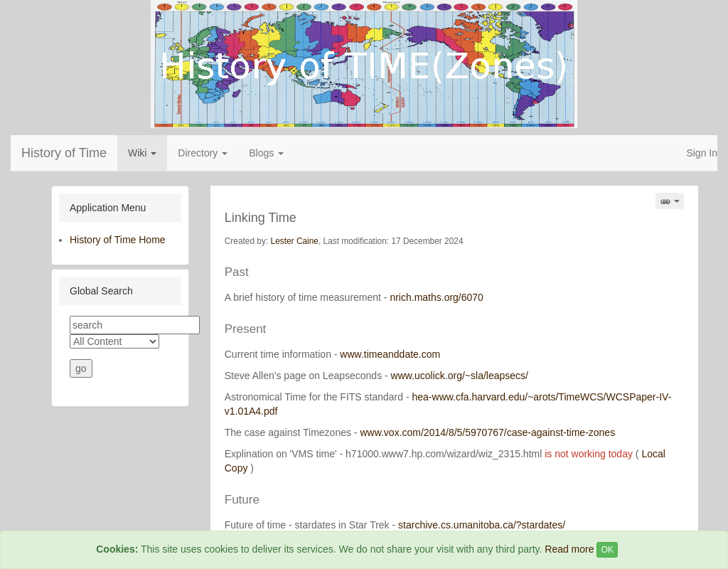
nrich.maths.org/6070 (437, 297)
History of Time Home (118, 240)
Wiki (142, 153)
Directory (203, 153)
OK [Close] (607, 550)
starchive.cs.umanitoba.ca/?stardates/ (482, 525)
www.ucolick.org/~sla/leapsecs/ (460, 376)
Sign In (702, 153)
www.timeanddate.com (390, 354)
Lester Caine (295, 241)
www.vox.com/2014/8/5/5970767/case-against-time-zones (487, 432)
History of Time (64, 153)
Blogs (266, 153)
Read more (569, 549)
